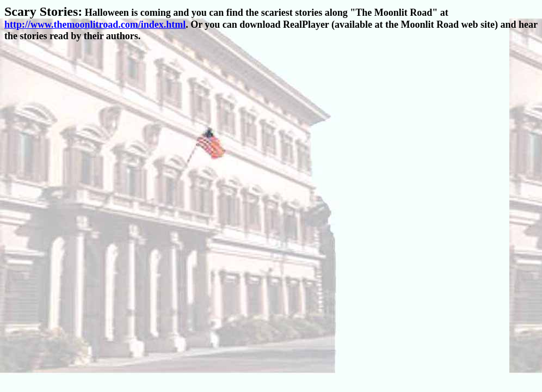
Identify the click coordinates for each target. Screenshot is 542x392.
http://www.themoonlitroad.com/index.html (95, 24)
